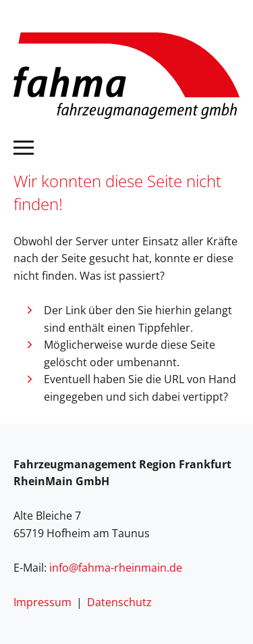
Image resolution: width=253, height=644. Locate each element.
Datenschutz (119, 602)
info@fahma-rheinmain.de (116, 568)
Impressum (43, 602)
